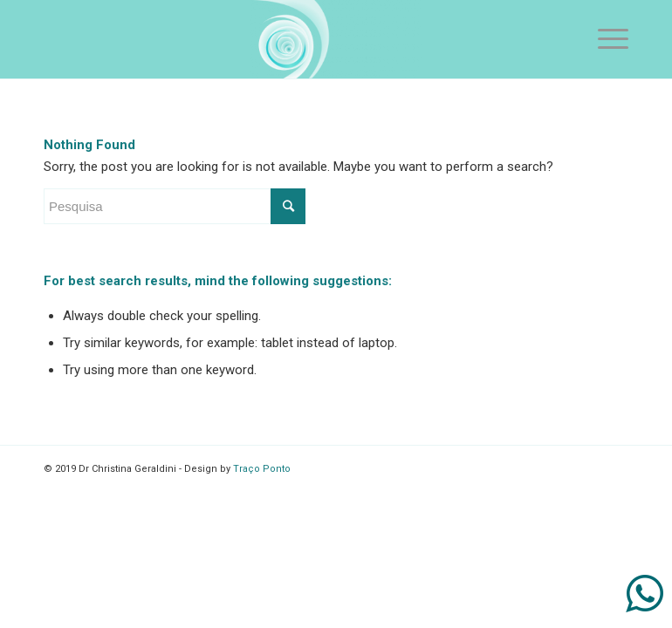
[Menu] (604, 39)
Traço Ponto (262, 469)
